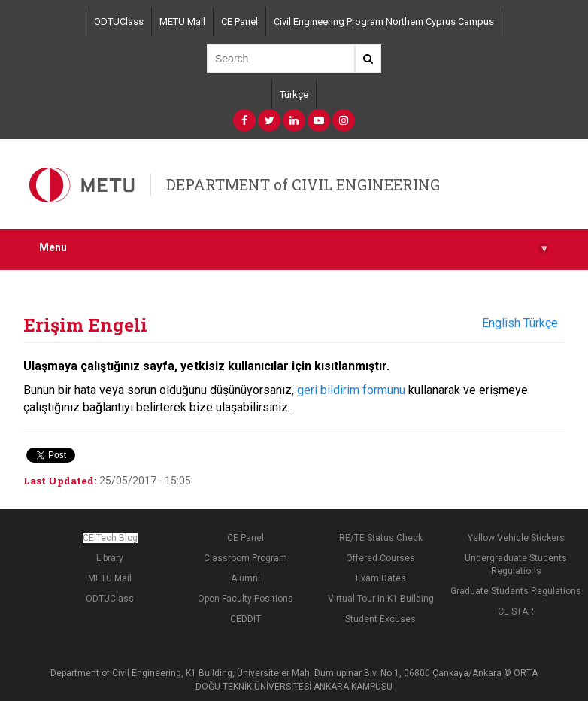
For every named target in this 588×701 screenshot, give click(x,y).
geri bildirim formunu (351, 390)
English (501, 323)
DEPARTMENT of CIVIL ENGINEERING (303, 184)
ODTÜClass (119, 21)
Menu (294, 248)
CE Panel (239, 21)
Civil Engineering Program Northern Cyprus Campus (384, 21)
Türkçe (294, 94)
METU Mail (182, 21)
